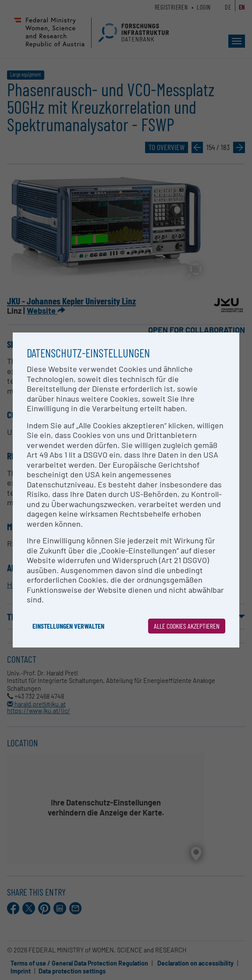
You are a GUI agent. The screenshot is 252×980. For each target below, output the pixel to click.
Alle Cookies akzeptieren (187, 626)
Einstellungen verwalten (68, 626)
